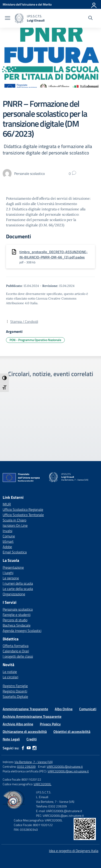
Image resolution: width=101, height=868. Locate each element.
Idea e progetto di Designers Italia (74, 851)
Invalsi (7, 531)
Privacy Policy (50, 724)
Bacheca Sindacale (17, 625)
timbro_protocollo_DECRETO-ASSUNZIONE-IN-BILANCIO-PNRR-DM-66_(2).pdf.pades (54, 254)
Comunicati (88, 709)
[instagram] (34, 748)
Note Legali (11, 739)
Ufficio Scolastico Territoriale (23, 515)
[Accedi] (94, 4)
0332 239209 (26, 766)
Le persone (11, 578)
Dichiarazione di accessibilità (25, 732)
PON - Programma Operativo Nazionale (35, 340)
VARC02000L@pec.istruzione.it (68, 771)
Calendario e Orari (16, 651)
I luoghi (8, 573)
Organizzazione (14, 594)
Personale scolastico (18, 609)
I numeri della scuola (18, 583)
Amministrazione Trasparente (25, 709)
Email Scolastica (15, 552)
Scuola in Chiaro (14, 520)
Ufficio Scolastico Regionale (23, 509)
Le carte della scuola (18, 589)
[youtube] (29, 748)
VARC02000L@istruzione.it (65, 766)
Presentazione (13, 567)
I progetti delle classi (18, 656)
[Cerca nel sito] (90, 18)
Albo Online (64, 709)
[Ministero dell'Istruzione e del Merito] (27, 4)
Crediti (32, 739)
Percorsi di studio (15, 620)
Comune (9, 536)
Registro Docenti (15, 691)
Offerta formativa (16, 646)
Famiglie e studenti (17, 615)
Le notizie (10, 672)
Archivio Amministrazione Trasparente (32, 716)
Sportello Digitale (15, 696)
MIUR (7, 504)
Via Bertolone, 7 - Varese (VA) (34, 762)
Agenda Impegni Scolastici (22, 631)
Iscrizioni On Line (15, 525)
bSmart (8, 541)
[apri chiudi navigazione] (8, 18)
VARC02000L (42, 784)
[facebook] (23, 748)
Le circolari (10, 677)
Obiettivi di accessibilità (72, 732)
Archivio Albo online (18, 724)
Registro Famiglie (15, 686)
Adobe (7, 547)
